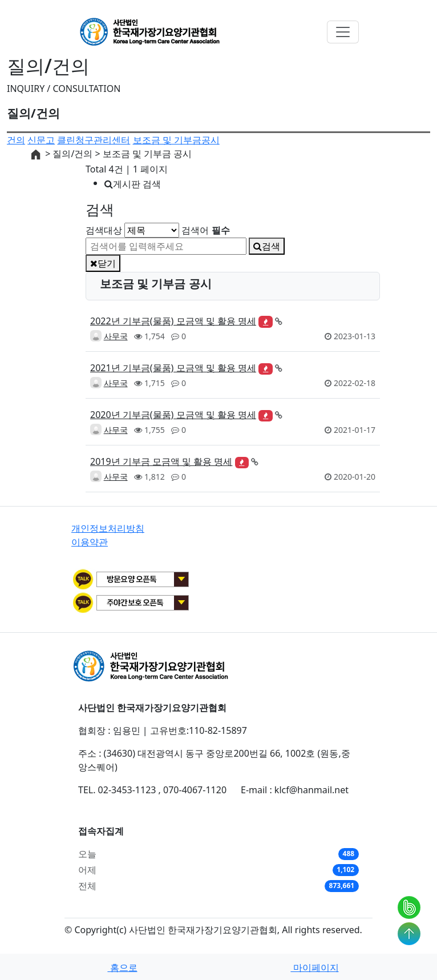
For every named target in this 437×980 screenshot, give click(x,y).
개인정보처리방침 (108, 528)
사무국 (116, 336)
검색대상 (104, 230)
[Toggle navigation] (343, 32)
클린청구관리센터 (94, 140)
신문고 (41, 140)
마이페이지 (314, 967)
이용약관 (90, 542)
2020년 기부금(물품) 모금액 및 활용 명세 (173, 415)
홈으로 (122, 967)
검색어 (205, 230)
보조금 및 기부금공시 (176, 140)
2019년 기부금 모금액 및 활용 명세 (161, 461)
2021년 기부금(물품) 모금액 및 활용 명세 (173, 368)
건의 (16, 140)
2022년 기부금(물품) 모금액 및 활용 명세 (173, 321)
